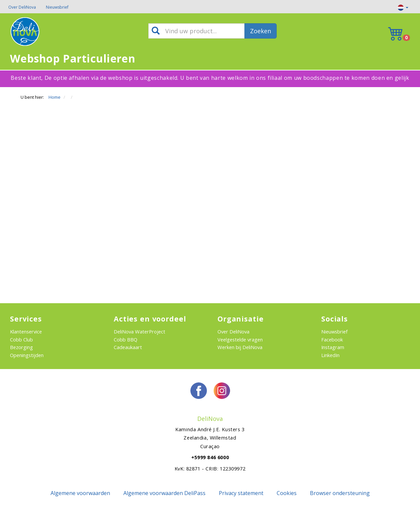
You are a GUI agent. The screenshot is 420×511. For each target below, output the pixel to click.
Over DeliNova (22, 7)
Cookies (287, 493)
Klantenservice (26, 331)
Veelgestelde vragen (240, 339)
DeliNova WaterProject (140, 331)
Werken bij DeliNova (240, 347)
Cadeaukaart (128, 347)
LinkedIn (330, 355)
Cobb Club (21, 339)
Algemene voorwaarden (80, 493)
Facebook (332, 339)
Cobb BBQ (126, 339)
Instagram (333, 347)
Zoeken (261, 31)
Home (55, 97)
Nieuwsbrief (57, 7)
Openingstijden (27, 355)
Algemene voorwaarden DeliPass (164, 493)
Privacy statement (241, 493)
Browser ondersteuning (340, 493)
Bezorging (21, 347)
